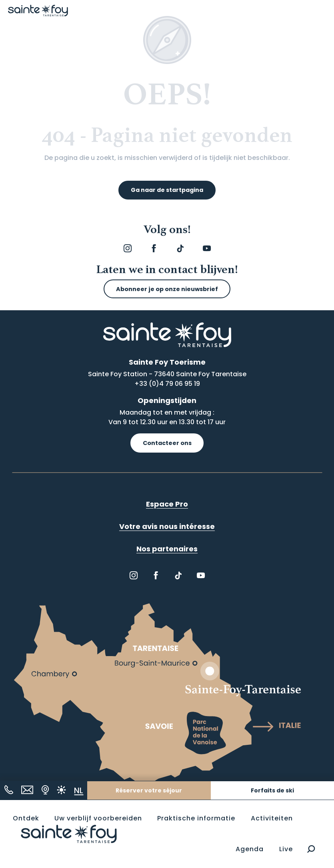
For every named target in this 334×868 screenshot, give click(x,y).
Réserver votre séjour (149, 790)
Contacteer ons (167, 443)
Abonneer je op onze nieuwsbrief (167, 289)
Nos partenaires (167, 549)
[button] (311, 849)
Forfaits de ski (272, 790)
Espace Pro (167, 504)
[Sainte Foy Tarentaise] (38, 11)
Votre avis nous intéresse (167, 526)
